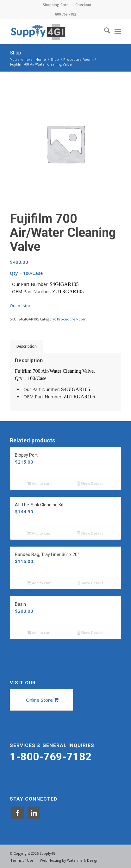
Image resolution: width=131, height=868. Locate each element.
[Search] (104, 31)
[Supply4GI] (54, 31)
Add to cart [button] (39, 484)
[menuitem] (55, 5)
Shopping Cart (55, 5)
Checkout (83, 5)
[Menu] (118, 31)
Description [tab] (27, 346)
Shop (16, 53)
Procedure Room (72, 319)
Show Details (90, 484)
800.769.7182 (65, 14)
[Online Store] (41, 700)
